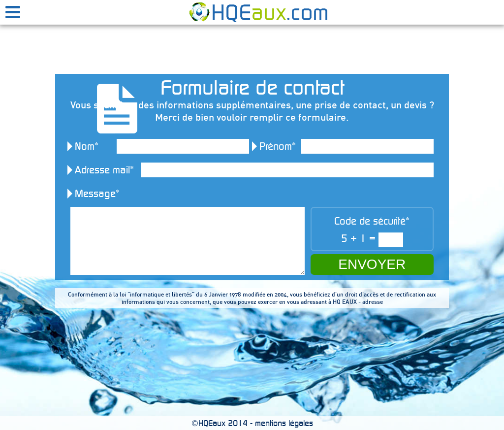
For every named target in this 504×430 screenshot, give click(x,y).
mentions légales (284, 423)
